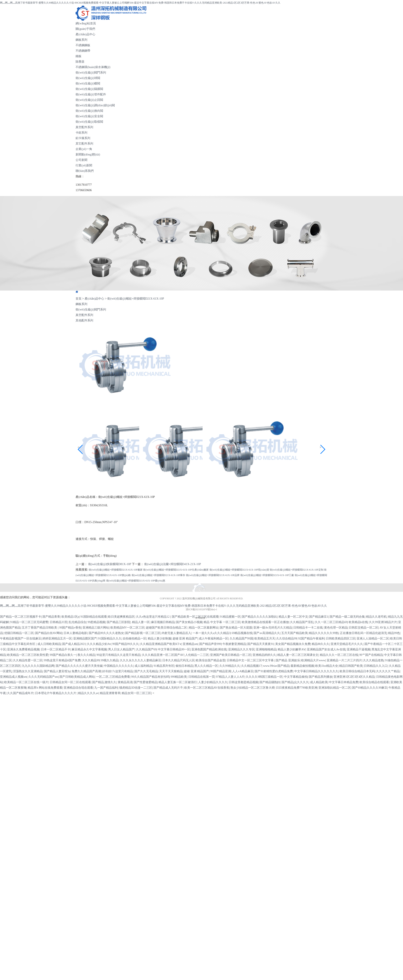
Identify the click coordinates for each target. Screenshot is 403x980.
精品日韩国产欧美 (351, 666)
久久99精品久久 (230, 666)
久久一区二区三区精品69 (331, 622)
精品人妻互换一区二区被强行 (178, 682)
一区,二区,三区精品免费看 (113, 677)
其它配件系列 (84, 144)
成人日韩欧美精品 (49, 644)
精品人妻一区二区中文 (293, 617)
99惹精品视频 (96, 622)
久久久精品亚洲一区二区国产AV (163, 655)
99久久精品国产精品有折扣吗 (150, 677)
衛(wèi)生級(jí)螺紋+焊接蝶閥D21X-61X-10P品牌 (213, 575)
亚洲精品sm (190, 644)
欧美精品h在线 (358, 622)
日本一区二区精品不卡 (56, 649)
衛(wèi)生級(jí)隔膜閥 (89, 89)
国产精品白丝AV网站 (49, 633)
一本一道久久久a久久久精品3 (211, 633)
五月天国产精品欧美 (294, 633)
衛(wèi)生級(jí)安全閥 (89, 116)
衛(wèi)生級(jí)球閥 (88, 78)
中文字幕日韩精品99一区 (174, 649)
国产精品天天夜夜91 (260, 644)
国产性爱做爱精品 (145, 682)
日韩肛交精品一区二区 (364, 628)
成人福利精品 (143, 666)
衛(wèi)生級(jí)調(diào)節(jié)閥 (95, 105)
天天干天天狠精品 (171, 671)
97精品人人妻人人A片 (230, 677)
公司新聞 (81, 160)
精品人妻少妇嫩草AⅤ (292, 649)
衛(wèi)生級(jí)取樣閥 (89, 122)
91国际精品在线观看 (94, 617)
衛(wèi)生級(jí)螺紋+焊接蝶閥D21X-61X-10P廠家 (116, 570)
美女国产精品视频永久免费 (293, 644)
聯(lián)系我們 (85, 171)
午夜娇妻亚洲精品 (234, 644)
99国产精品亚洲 (221, 671)
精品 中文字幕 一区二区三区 (222, 622)
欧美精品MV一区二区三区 (128, 628)
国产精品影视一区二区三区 (143, 633)
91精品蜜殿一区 (230, 617)
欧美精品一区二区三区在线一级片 (26, 682)
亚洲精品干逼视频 (359, 649)
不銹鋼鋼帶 (83, 51)
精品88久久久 (321, 644)
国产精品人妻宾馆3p (57, 671)
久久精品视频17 (251, 666)
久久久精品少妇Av (99, 644)
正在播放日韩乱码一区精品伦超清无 (363, 633)
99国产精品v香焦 (70, 628)
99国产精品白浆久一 (63, 655)
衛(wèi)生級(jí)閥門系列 (91, 73)
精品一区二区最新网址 (204, 628)
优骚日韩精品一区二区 (19, 633)
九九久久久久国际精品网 (38, 666)
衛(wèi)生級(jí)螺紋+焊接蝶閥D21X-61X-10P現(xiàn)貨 (239, 570)
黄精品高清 (125, 682)
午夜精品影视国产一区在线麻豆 (21, 639)
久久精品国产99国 (241, 639)
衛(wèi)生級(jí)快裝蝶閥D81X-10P (110, 564)
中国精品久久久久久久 (119, 666)
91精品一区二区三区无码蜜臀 (29, 622)
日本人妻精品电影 (75, 633)
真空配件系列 (84, 127)
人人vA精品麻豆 (243, 671)
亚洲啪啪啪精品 (266, 649)
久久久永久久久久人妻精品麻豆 (140, 660)
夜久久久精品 (86, 655)
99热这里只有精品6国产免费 (62, 660)
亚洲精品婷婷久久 (264, 655)
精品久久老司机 (376, 617)
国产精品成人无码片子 (168, 688)
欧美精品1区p (70, 617)
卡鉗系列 (81, 133)
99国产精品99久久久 (126, 644)
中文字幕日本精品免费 (344, 682)
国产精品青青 (51, 617)
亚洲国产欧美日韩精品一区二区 (231, 655)
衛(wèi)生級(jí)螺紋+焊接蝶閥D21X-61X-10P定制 (296, 570)
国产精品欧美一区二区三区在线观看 (195, 617)
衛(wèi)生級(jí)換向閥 (89, 111)
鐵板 (79, 56)
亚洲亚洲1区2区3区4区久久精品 (354, 677)
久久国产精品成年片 (20, 693)
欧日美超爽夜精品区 (121, 617)
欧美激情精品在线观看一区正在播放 (265, 622)
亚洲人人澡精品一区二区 (373, 639)
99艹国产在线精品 (371, 655)
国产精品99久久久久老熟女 (106, 633)
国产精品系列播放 (321, 677)
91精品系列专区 (164, 666)
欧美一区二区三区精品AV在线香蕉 (207, 688)
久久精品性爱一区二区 (28, 660)
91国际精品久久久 (110, 639)
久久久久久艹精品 (388, 671)
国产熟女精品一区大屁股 (236, 628)
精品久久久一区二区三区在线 (339, 655)
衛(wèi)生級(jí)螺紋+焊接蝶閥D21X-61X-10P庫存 (158, 575)
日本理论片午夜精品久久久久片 (56, 693)
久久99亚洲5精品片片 (383, 622)
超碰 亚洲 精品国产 (185, 639)
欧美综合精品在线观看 (374, 682)
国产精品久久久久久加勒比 (259, 617)
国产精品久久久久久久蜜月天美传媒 (79, 666)
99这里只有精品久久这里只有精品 (118, 655)
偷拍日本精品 (184, 666)
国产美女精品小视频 (189, 622)
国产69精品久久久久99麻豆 (370, 688)
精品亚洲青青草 (110, 693)
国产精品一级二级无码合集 (347, 617)
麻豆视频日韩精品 (163, 622)
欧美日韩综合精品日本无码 (357, 671)
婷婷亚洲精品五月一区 (57, 639)
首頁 (79, 299)
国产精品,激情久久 (104, 682)
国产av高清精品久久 (267, 633)
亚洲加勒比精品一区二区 (335, 688)
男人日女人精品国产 (121, 649)
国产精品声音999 (210, 644)
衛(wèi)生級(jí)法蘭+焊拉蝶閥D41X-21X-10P (173, 564)
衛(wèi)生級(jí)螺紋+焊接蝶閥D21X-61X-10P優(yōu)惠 (136, 581)
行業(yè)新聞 (84, 165)
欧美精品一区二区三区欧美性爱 (28, 655)
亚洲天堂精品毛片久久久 (347, 644)
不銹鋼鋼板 (83, 45)
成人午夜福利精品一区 (213, 639)
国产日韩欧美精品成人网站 (77, 677)
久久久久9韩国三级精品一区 (264, 677)
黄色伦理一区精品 (336, 628)
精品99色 (394, 633)
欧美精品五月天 (265, 639)
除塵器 (80, 62)
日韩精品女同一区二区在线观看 (70, 682)
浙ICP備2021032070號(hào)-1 (201, 609)
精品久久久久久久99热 (324, 633)
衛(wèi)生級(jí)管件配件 (91, 94)
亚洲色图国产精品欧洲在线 (209, 649)
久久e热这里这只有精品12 (153, 617)
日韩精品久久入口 (376, 666)
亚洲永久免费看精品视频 (23, 649)
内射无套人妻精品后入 (176, 633)
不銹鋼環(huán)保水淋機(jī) (93, 67)
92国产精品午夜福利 (311, 639)
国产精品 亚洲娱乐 (288, 660)
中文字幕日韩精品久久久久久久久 (316, 671)
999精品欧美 (179, 677)
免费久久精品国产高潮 (86, 671)
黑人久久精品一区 (206, 666)
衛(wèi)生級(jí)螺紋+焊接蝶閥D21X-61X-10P (136, 299)
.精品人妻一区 (141, 622)
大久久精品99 (91, 660)
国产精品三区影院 (118, 622)
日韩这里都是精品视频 (243, 682)
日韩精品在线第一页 (201, 677)
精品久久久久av (88, 693)
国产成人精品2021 (74, 644)
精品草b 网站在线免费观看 (45, 688)
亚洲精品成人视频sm (13, 677)
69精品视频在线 (242, 633)
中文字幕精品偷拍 (296, 677)
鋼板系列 (81, 40)
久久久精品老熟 (373, 660)
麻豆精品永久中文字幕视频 (89, 649)
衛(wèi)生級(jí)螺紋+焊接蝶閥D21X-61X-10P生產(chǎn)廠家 (176, 570)
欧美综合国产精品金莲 (211, 660)
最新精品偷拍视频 (302, 666)
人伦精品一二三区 (197, 655)
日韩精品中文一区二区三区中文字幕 (251, 660)
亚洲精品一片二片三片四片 (344, 660)
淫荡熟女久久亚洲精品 (28, 671)
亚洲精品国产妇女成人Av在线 (326, 649)
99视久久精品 (110, 660)
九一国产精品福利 (106, 688)
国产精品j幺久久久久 (295, 682)
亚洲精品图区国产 (85, 639)
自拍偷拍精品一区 (135, 639)
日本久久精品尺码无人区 (178, 660)
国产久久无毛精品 (146, 671)
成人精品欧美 (319, 682)
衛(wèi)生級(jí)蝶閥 (88, 84)
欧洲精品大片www (313, 660)
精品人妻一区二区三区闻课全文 (298, 655)
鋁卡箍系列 (83, 138)
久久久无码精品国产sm (43, 677)
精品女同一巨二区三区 (136, 693)
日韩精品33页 (59, 622)
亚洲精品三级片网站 (96, 628)
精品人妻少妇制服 (160, 639)
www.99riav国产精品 (276, 666)
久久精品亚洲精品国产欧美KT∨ (161, 644)
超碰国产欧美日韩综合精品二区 (167, 628)
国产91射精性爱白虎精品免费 (274, 671)
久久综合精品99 (287, 639)
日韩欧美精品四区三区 (341, 639)
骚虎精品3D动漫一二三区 (136, 688)
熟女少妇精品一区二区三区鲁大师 (253, 688)
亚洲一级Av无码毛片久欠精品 (273, 628)
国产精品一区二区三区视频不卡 (21, 617)
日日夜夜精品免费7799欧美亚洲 (297, 688)
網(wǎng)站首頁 (86, 23)
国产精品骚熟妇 (270, 682)
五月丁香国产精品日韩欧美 (40, 628)
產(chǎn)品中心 (85, 34)
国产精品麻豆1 (319, 617)
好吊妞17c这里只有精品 (118, 671)
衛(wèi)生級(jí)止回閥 (89, 100)
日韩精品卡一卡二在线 (308, 628)
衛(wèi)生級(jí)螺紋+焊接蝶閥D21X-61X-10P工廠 (267, 575)
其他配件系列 (84, 320)
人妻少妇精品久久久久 (213, 682)
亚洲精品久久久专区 (241, 649)
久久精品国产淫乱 (302, 622)
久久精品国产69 (146, 649)
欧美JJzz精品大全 (326, 666)
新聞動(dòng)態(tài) (88, 155)
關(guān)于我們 (85, 29)
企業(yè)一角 (84, 149)
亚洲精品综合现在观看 (78, 688)
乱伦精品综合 (77, 622)
